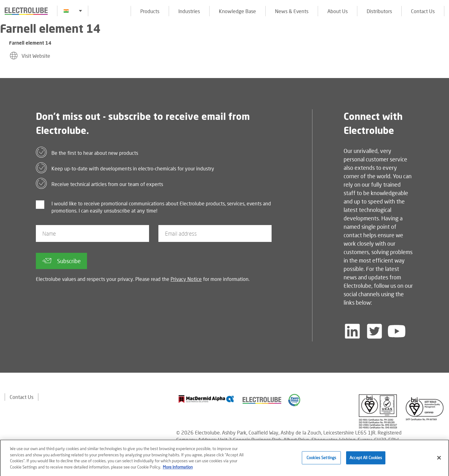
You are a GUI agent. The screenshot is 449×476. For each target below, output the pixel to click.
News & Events (292, 11)
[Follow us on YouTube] (397, 331)
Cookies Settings (321, 460)
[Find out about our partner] (206, 399)
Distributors (379, 11)
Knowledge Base (237, 11)
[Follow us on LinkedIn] (352, 331)
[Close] (439, 460)
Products (150, 11)
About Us (338, 11)
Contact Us (423, 11)
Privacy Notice (186, 279)
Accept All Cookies (366, 460)
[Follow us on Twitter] (374, 331)
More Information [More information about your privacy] (178, 469)
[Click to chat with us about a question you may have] (441, 46)
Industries (189, 11)
